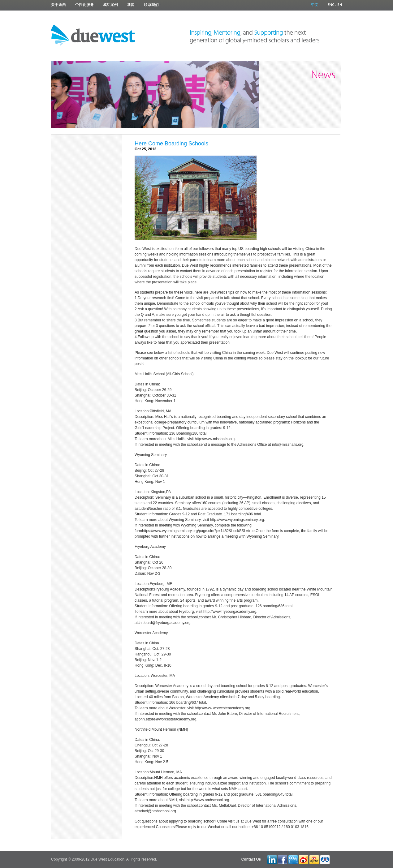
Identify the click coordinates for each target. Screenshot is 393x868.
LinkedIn (272, 859)
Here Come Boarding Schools (171, 144)
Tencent (293, 859)
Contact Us (251, 859)
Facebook (282, 859)
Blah (314, 859)
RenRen (324, 859)
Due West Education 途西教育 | (93, 35)
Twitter (304, 859)
